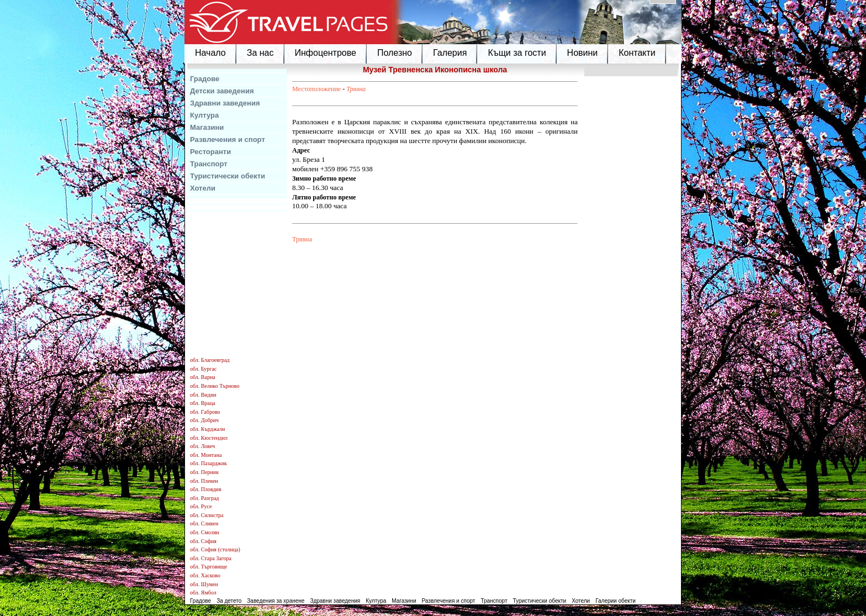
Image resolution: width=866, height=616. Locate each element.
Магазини (207, 127)
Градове (205, 79)
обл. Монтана (206, 455)
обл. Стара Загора (211, 558)
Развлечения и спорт (228, 139)
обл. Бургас (203, 369)
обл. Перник (204, 472)
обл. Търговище (208, 567)
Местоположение (316, 89)
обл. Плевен (204, 481)
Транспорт (209, 164)
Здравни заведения (225, 103)
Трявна (356, 89)
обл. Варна (203, 377)
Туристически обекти (228, 176)
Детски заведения (222, 91)
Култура (204, 115)
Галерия (450, 53)
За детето (229, 601)
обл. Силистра (207, 515)
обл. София (203, 541)
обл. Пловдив (206, 489)
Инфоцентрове (326, 53)
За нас (260, 53)
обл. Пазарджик (208, 463)
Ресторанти (210, 152)
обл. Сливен (204, 523)
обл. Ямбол (203, 593)
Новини (583, 53)
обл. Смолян (205, 532)
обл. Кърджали (207, 429)
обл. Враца (203, 403)
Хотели (203, 188)
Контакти (637, 53)
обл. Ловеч (202, 446)
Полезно (395, 53)
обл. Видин (203, 395)
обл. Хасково (205, 575)
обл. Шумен (204, 584)
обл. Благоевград (210, 360)
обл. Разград (204, 498)
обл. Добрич (204, 420)
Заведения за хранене (276, 601)
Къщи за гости (517, 53)
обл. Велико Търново (215, 386)
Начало (210, 53)
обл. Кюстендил (209, 438)
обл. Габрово (205, 412)
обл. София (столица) (215, 549)
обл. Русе (201, 506)
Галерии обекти (616, 601)
